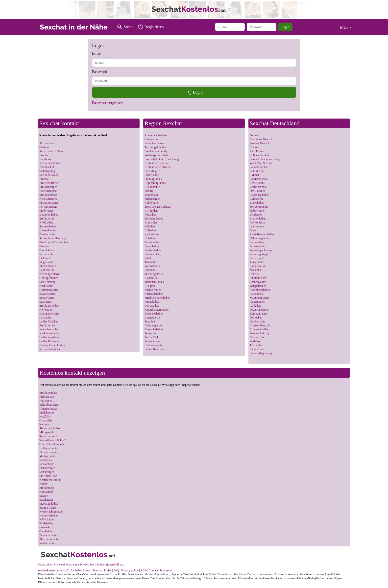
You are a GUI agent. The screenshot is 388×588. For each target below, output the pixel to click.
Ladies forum (258, 266)
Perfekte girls (152, 171)
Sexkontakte (47, 464)
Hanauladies (152, 302)
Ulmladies (256, 215)
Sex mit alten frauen (102, 564)
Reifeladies (46, 310)
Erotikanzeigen (48, 187)
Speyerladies (47, 298)
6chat (148, 258)
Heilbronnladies (154, 345)
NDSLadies (46, 222)
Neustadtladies (48, 199)
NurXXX (45, 416)
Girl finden (151, 211)
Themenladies (48, 266)
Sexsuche (150, 333)
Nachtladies (46, 286)
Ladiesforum (47, 270)
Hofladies (150, 230)
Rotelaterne (256, 199)
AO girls (150, 286)
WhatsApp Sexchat (261, 163)
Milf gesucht (47, 432)
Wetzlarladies (47, 543)
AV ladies (255, 306)
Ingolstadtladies (49, 504)
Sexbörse (255, 341)
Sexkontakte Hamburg (53, 238)
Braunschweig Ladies (52, 345)
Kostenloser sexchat (156, 163)
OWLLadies (152, 306)
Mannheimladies (260, 298)
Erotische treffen (49, 183)
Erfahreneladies (259, 329)
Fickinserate (47, 397)
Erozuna (44, 246)
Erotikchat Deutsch (261, 139)
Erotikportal (47, 219)
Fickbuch (45, 258)
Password (100, 72)
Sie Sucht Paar (48, 476)
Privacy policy (130, 570)
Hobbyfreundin (48, 448)
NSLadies (150, 215)
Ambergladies (258, 282)
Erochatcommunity (156, 151)
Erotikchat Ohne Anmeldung (162, 159)
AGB (143, 570)
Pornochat (256, 318)
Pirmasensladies (49, 203)
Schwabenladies (49, 405)
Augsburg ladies (259, 195)
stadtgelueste (152, 318)
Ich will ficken (48, 207)
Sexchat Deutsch (260, 143)
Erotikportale (47, 325)
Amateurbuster (48, 409)
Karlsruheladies (154, 294)
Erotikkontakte (48, 195)
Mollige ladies (48, 456)
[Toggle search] (125, 27)
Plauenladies (257, 302)
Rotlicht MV (47, 401)
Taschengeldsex (154, 274)
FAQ (116, 570)
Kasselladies (257, 183)
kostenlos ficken (154, 143)
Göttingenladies (49, 278)
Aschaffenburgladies (262, 234)
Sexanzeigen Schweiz (51, 564)
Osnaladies (46, 420)
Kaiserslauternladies (157, 310)
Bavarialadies (47, 294)
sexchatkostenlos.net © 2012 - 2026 (59, 570)
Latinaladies (257, 242)
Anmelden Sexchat (156, 135)
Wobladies (46, 460)
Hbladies (150, 238)
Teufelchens (47, 250)
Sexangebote (152, 341)
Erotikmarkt (47, 488)
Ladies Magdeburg (261, 353)
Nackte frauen (153, 290)
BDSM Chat (257, 171)
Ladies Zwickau (49, 321)
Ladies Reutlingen (155, 349)
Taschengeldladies (155, 147)
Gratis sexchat (258, 187)
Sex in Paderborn (50, 349)
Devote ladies (48, 234)
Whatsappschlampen (262, 250)
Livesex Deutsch (260, 325)
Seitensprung (47, 171)
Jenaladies (45, 318)
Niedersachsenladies (51, 512)
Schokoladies (258, 246)
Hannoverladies (49, 515)
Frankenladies (153, 250)
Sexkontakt (151, 195)
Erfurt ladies (152, 175)
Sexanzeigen (47, 472)
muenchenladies (49, 329)
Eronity (149, 191)
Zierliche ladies (154, 219)
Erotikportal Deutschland (54, 242)
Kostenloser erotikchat (158, 167)
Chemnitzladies (154, 329)
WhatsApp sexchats (156, 155)
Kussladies (151, 222)
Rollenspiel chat (259, 155)
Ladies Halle (257, 349)
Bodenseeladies (154, 314)
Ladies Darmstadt (50, 341)
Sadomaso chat (259, 167)
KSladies (150, 226)
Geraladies (46, 531)
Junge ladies (257, 262)
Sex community (259, 207)
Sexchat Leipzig (259, 333)
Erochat (44, 155)
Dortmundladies (49, 290)
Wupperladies (258, 286)
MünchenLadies (154, 282)
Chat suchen (152, 139)
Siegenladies (47, 262)
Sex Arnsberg (47, 282)
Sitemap (97, 570)
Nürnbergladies (154, 325)
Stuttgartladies (48, 508)
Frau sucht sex (153, 254)
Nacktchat (256, 270)
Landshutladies (259, 179)
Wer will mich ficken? (53, 440)
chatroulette (257, 226)
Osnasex (255, 135)
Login (285, 27)
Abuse (86, 570)
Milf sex (119, 564)
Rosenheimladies (260, 290)
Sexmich (150, 321)
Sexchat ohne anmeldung (265, 159)
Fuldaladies (46, 523)
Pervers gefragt (259, 254)
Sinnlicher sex (258, 278)
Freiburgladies (153, 179)
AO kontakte (152, 187)
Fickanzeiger (152, 199)
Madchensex (47, 413)
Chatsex (255, 274)
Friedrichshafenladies (157, 298)
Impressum (167, 570)
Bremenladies (258, 219)
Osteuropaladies (259, 310)
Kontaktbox (46, 492)
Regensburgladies (155, 183)
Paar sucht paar (48, 191)
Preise (108, 570)
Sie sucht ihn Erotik (51, 428)
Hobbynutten (257, 211)
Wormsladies (152, 266)
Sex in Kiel (151, 337)
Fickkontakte (257, 321)
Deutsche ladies (49, 215)
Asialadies (151, 278)
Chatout (44, 147)
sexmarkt (45, 527)
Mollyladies (46, 211)
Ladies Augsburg (49, 337)
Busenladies (257, 203)
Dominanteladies (49, 314)
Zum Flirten (257, 151)
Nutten (43, 484)
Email (97, 53)
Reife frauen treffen (51, 151)
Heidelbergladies (260, 238)
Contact (153, 570)
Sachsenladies (48, 226)
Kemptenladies (259, 314)
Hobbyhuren (152, 203)
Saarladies (45, 302)
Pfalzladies (256, 294)
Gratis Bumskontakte (52, 444)
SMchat (254, 175)
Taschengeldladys (50, 274)
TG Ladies (256, 345)
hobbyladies (152, 234)
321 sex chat (47, 143)
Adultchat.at (47, 167)
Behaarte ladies (48, 535)
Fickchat (150, 270)
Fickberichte (257, 337)
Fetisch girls (257, 258)
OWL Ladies (257, 191)
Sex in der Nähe (49, 175)
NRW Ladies (47, 519)
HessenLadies (48, 230)
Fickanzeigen (47, 468)
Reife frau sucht (49, 436)
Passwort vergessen (108, 103)
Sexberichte (46, 254)
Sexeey (44, 496)
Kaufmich (45, 424)
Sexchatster (46, 500)
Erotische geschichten (158, 207)
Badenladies (152, 246)
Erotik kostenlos (49, 306)
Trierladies (151, 262)
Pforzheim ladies (49, 539)
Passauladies (152, 242)
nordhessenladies (49, 333)
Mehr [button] (344, 27)
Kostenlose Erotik (50, 480)
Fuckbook (45, 159)
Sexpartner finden (50, 163)
